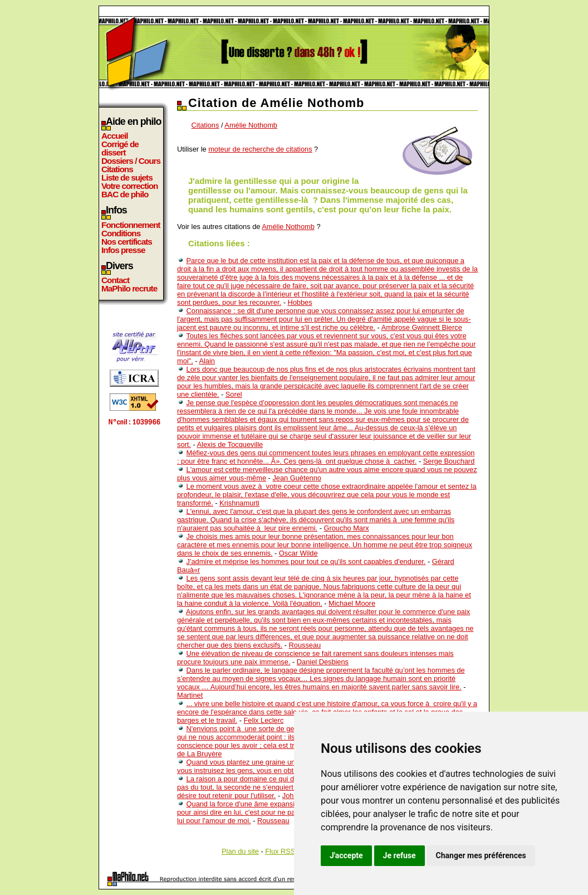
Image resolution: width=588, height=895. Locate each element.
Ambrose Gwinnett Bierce (422, 327)
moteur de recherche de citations (260, 149)
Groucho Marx (347, 528)
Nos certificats (127, 242)
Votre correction (130, 186)
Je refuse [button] (400, 855)
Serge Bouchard (449, 461)
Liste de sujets (127, 177)
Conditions (121, 233)
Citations (117, 169)
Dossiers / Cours (131, 161)
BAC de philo (125, 194)
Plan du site (240, 851)
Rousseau (305, 645)
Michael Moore (352, 603)
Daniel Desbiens (323, 662)
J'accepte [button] (346, 855)
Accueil (115, 136)
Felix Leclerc (264, 720)
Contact (115, 280)
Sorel (234, 394)
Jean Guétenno (297, 478)
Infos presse (123, 250)
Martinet (190, 695)
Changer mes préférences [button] (481, 855)
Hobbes (300, 302)
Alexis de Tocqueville (230, 444)
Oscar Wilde (298, 553)
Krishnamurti (239, 503)
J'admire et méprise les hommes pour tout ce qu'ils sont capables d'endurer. (306, 561)
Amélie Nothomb (251, 125)
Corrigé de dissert (120, 148)
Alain (207, 361)
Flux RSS (280, 851)
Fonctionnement (131, 225)
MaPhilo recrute (129, 288)
